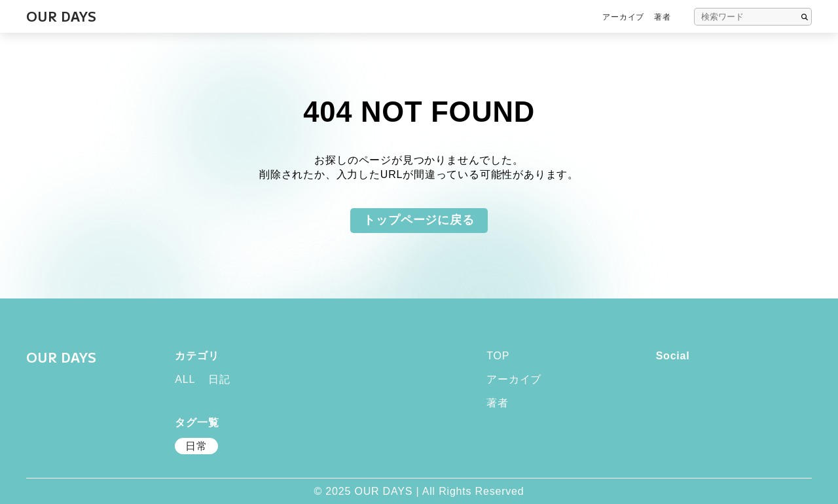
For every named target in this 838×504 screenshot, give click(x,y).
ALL (185, 379)
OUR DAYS (61, 357)
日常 (196, 446)
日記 (219, 379)
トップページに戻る (419, 220)
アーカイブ (623, 17)
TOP (498, 356)
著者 (663, 17)
